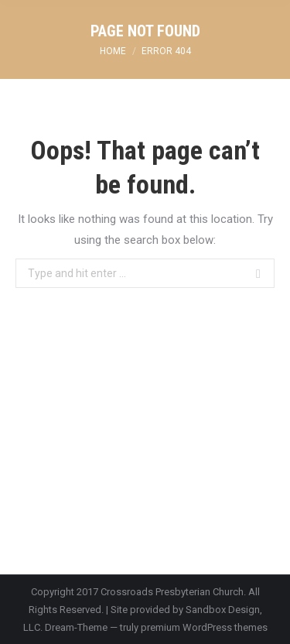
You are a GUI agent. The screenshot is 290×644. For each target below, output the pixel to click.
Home (113, 51)
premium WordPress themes (204, 627)
